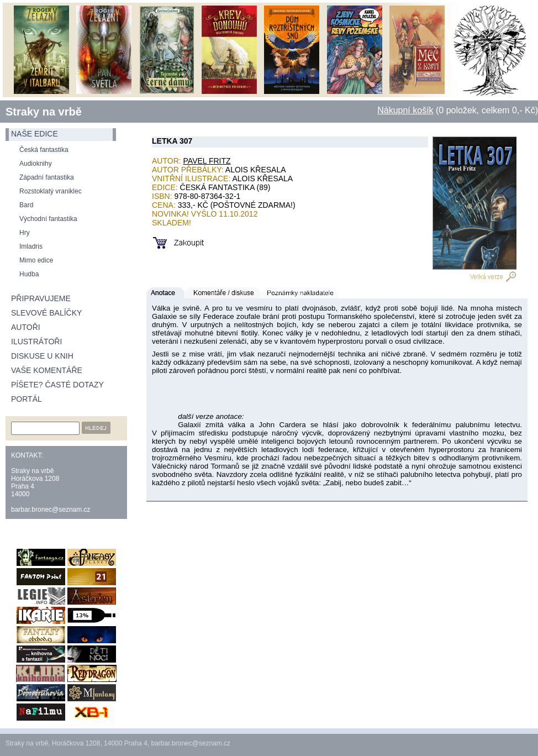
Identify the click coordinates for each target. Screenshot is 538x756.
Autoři (26, 327)
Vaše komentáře (47, 370)
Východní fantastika (48, 219)
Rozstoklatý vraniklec (51, 191)
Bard (26, 205)
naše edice (35, 134)
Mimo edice (36, 260)
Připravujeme (41, 298)
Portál (27, 399)
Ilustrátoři (36, 342)
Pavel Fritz (207, 161)
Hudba (29, 274)
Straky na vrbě (44, 112)
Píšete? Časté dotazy (57, 385)
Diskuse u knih (42, 356)
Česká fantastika (44, 150)
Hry (25, 233)
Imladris (31, 246)
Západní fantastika (47, 177)
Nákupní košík (405, 110)
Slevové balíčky (46, 313)
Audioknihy (36, 164)
